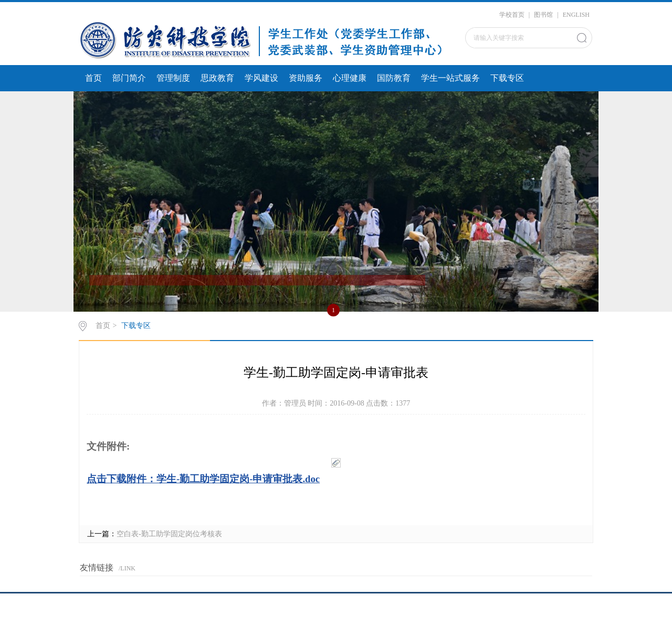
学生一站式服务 (450, 78)
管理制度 (173, 78)
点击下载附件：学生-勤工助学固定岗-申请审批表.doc (203, 479)
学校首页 (512, 15)
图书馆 (543, 15)
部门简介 (129, 78)
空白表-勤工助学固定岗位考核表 (169, 534)
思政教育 (217, 78)
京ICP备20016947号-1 (336, 612)
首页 (93, 78)
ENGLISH (576, 15)
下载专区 (507, 78)
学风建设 (261, 78)
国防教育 (394, 78)
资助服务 (306, 78)
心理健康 (350, 78)
